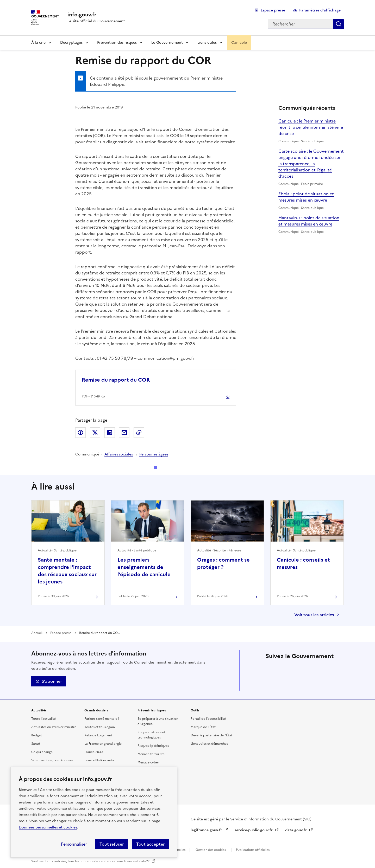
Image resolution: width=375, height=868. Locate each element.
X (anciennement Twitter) (271, 668)
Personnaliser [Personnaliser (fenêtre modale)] (74, 844)
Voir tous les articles (314, 615)
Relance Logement (98, 735)
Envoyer (124, 433)
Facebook (80, 433)
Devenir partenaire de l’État (211, 735)
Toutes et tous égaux (100, 727)
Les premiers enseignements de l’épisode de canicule (144, 567)
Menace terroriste (151, 754)
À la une (38, 43)
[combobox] (301, 24)
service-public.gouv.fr (254, 830)
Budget (37, 735)
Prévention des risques (117, 43)
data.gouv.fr (296, 830)
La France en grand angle (103, 744)
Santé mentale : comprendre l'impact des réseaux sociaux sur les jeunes (67, 571)
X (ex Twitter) (95, 433)
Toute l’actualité (43, 719)
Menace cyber (148, 762)
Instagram (315, 668)
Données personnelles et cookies (48, 827)
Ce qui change (42, 752)
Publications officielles (253, 850)
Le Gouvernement (167, 43)
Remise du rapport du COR (116, 380)
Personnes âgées (154, 454)
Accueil (37, 633)
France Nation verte (99, 760)
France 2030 (93, 752)
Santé (36, 744)
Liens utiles (207, 43)
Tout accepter (150, 844)
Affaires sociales (119, 454)
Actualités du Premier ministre (54, 727)
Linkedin (300, 668)
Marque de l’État (203, 727)
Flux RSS (315, 683)
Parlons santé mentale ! (102, 719)
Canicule (239, 43)
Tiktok (271, 683)
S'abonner (49, 681)
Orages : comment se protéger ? (223, 563)
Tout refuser (112, 844)
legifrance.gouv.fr (207, 830)
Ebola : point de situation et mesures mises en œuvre (306, 197)
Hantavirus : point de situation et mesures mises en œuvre (309, 221)
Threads (329, 668)
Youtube (300, 683)
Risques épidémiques (153, 746)
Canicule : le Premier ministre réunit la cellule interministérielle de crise (311, 127)
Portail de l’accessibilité (208, 719)
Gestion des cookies (211, 850)
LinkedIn (110, 433)
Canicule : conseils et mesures (303, 563)
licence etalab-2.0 (137, 861)
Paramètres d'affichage (320, 10)
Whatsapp (285, 683)
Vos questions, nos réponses (52, 760)
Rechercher (339, 24)
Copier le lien (139, 433)
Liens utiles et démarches (209, 744)
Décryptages (71, 43)
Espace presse (273, 10)
